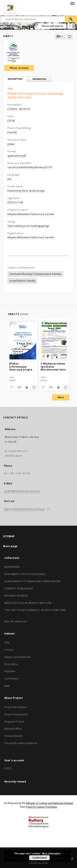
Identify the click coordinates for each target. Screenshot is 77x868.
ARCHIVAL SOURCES (16, 596)
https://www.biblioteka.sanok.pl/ (25, 509)
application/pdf (17, 156)
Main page (10, 546)
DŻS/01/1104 (15, 202)
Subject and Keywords (17, 657)
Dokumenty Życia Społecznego (26, 191)
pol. (10, 179)
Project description (16, 707)
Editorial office (13, 729)
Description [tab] (15, 79)
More (61, 397)
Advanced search (52, 26)
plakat (11, 144)
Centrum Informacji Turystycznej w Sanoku (35, 274)
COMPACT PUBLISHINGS (19, 589)
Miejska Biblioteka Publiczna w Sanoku (31, 214)
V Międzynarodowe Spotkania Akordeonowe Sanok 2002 (54, 366)
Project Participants (16, 714)
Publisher (10, 671)
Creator (9, 650)
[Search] (71, 19)
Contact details (13, 736)
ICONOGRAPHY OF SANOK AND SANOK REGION (32, 581)
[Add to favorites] (70, 36)
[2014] (11, 121)
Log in (8, 768)
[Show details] (33, 387)
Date (7, 686)
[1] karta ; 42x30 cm (19, 109)
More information (51, 853)
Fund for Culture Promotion (42, 807)
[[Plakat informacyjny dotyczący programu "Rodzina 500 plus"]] (23, 340)
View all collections (16, 621)
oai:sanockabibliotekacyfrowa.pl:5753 (30, 167)
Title (7, 643)
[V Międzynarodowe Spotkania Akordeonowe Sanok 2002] (54, 340)
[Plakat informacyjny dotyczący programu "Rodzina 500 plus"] (23, 366)
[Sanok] (12, 132)
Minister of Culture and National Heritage (50, 803)
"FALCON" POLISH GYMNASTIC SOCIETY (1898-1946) (35, 610)
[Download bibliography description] (19, 387)
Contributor (11, 679)
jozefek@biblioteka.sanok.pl (22, 491)
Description (11, 664)
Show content (19, 68)
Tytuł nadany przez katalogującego (28, 226)
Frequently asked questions (21, 743)
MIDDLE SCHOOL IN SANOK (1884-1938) (28, 603)
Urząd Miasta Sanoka (22, 281)
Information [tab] (39, 79)
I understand (39, 858)
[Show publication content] (26, 387)
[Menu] (72, 3)
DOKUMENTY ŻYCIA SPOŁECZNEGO (25, 574)
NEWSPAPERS (12, 567)
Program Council (14, 722)
